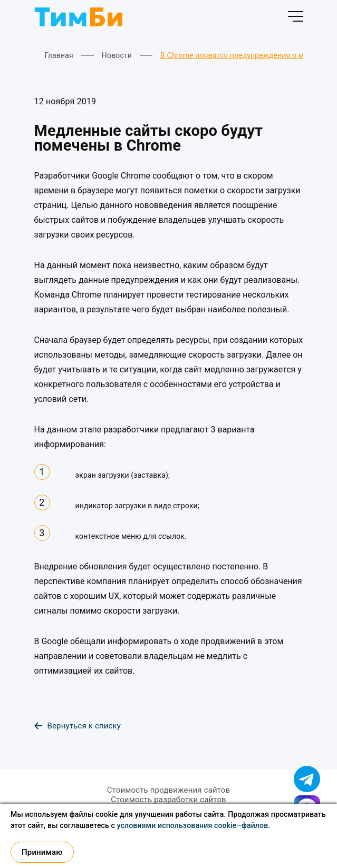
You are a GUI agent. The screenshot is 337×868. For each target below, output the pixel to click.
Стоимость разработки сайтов (168, 800)
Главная (59, 55)
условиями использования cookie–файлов (193, 825)
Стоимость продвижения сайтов (169, 790)
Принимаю (42, 852)
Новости (117, 55)
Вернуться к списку (78, 726)
